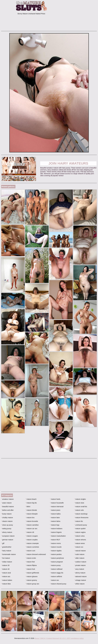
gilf (3, 543)
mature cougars (32, 536)
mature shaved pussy (58, 584)
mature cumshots (32, 547)
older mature (79, 558)
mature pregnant (56, 562)
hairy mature (6, 551)
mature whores (80, 540)
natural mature (80, 551)
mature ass (6, 576)
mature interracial (57, 507)
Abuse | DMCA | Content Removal (47, 638)
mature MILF (55, 540)
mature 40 (5, 569)
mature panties (56, 554)
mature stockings (81, 514)
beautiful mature (7, 507)
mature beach (31, 499)
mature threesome (81, 518)
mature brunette (32, 521)
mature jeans (55, 510)
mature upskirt (80, 529)
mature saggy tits (57, 573)
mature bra (30, 518)
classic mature (7, 521)
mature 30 (5, 565)
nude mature (79, 554)
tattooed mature (80, 576)
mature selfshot (56, 576)
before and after (7, 510)
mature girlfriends (32, 573)
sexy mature (79, 569)
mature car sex (31, 529)
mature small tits (81, 507)
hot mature (6, 558)
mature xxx (79, 547)
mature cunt (30, 551)
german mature (7, 540)
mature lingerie (56, 532)
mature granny (31, 580)
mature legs (55, 525)
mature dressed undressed (36, 554)
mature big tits (31, 503)
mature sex (54, 580)
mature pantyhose (57, 558)
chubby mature (7, 518)
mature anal (6, 573)
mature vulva (79, 536)
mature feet (30, 562)
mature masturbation (58, 536)
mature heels (55, 499)
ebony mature (7, 532)
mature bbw (6, 584)
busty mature (6, 514)
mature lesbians (56, 529)
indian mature (7, 562)
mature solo (79, 510)
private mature (80, 565)
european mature (8, 536)
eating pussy (6, 529)
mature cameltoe (32, 525)
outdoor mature (80, 562)
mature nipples (56, 551)
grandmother (6, 547)
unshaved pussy (81, 525)
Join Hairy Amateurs (68, 163)
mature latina (55, 521)
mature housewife (57, 503)
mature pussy (55, 565)
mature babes (7, 580)
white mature (79, 584)
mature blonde (31, 510)
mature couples (32, 540)
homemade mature (8, 554)
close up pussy (7, 525)
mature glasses (32, 576)
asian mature (6, 503)
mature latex (55, 518)
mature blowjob (32, 514)
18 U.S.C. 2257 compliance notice (71, 638)
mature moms (55, 543)
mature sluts (79, 503)
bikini (28, 507)
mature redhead (56, 569)
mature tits (79, 521)
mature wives (80, 543)
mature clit (30, 532)
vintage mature (80, 580)
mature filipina (31, 565)
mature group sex (32, 584)
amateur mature (7, 499)
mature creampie (32, 543)
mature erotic (31, 558)
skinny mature (80, 573)
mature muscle (56, 547)
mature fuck (30, 569)
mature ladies (55, 514)
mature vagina (80, 532)
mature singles (80, 499)
